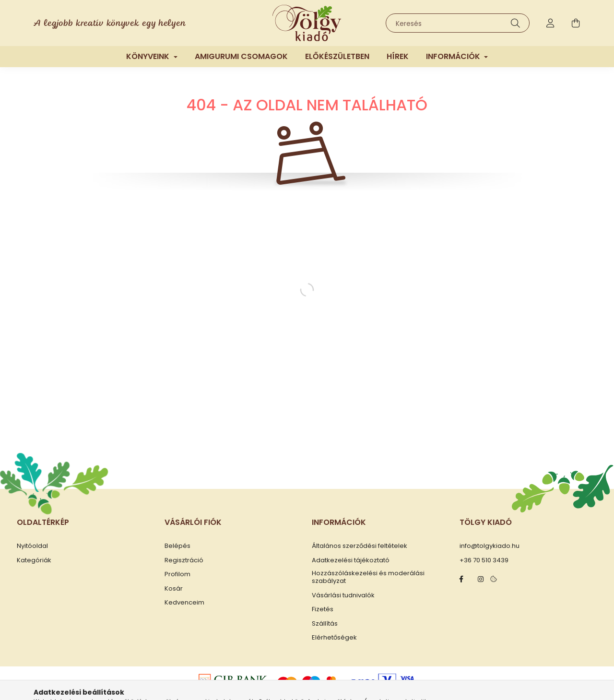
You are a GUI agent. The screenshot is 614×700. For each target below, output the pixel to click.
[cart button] (576, 23)
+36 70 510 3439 (484, 560)
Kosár (174, 589)
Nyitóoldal (32, 546)
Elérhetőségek (334, 638)
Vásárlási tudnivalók (343, 595)
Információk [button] (454, 56)
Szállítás (325, 624)
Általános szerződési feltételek (360, 546)
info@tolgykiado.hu (490, 546)
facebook (461, 579)
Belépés (177, 546)
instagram (481, 579)
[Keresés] (458, 23)
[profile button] (551, 23)
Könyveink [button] (149, 56)
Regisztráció (184, 560)
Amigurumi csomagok (241, 56)
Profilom (177, 574)
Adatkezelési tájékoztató (351, 560)
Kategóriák (34, 560)
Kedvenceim (184, 603)
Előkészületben (337, 56)
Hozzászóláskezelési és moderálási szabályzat (368, 577)
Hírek (398, 56)
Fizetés (323, 609)
